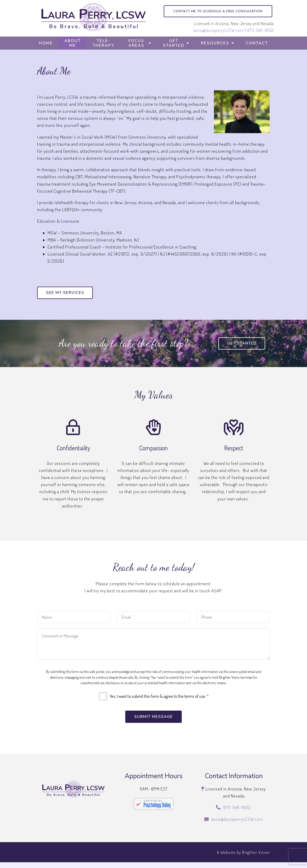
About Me (73, 43)
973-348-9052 (260, 30)
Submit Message (153, 722)
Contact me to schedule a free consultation (218, 11)
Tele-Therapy (103, 43)
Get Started (174, 43)
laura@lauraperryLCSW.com (218, 30)
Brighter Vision (256, 858)
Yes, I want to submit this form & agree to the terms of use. (159, 701)
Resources (215, 43)
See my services (66, 293)
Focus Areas (136, 43)
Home (46, 43)
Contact (257, 43)
